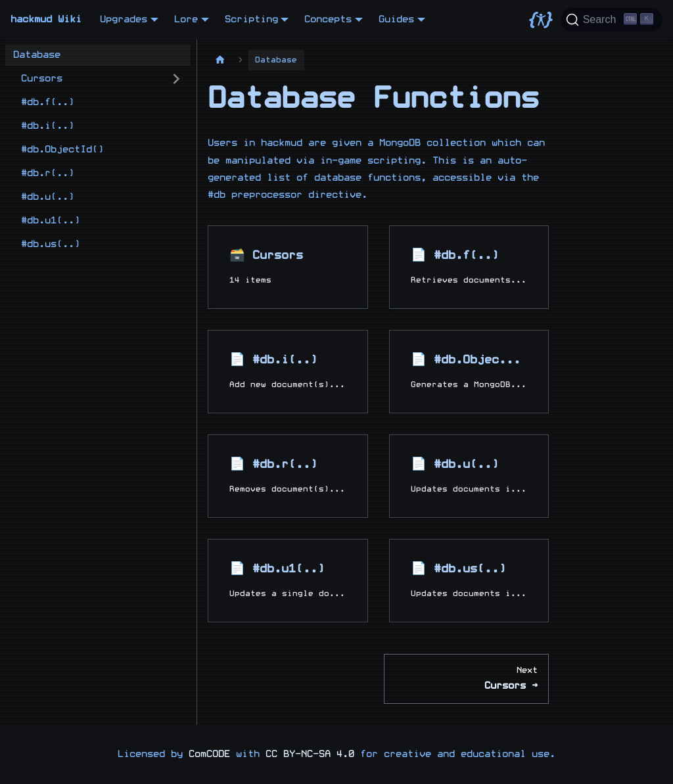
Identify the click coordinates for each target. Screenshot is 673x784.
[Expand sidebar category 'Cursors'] (176, 79)
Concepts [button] (328, 19)
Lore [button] (186, 19)
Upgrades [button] (124, 19)
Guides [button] (396, 19)
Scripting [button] (251, 19)
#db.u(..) (48, 197)
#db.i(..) (48, 126)
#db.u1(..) (51, 220)
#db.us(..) (51, 244)
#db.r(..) (48, 173)
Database (37, 55)
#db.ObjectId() (62, 150)
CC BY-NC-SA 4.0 (310, 754)
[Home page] (220, 60)
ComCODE (209, 754)
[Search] (612, 20)
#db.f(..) (48, 102)
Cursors (42, 79)
